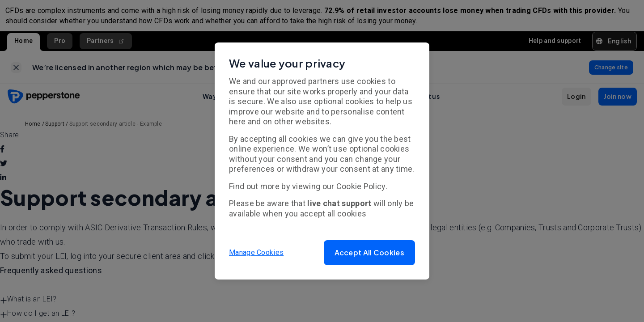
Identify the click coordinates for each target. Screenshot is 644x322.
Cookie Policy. (362, 186)
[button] (369, 253)
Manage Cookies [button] (256, 252)
